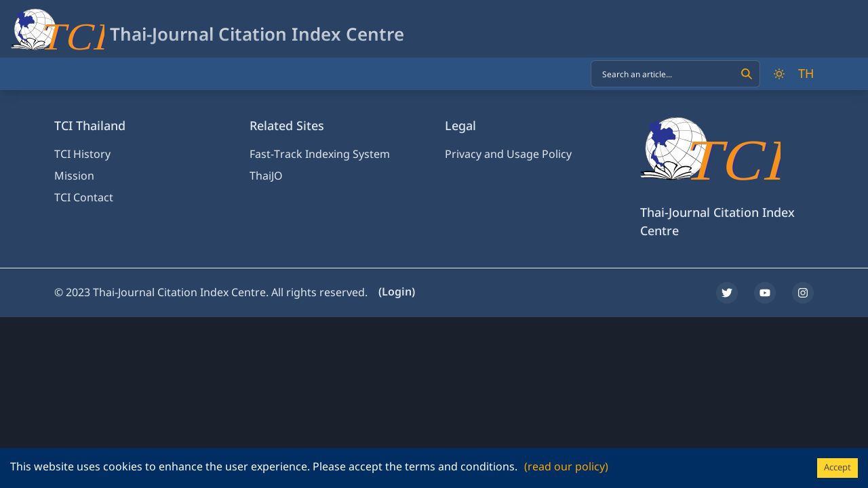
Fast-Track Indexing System (320, 155)
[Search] (747, 74)
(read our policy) (566, 467)
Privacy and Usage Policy (508, 155)
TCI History (82, 155)
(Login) (397, 292)
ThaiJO (266, 176)
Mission (74, 176)
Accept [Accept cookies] (837, 468)
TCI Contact (84, 198)
